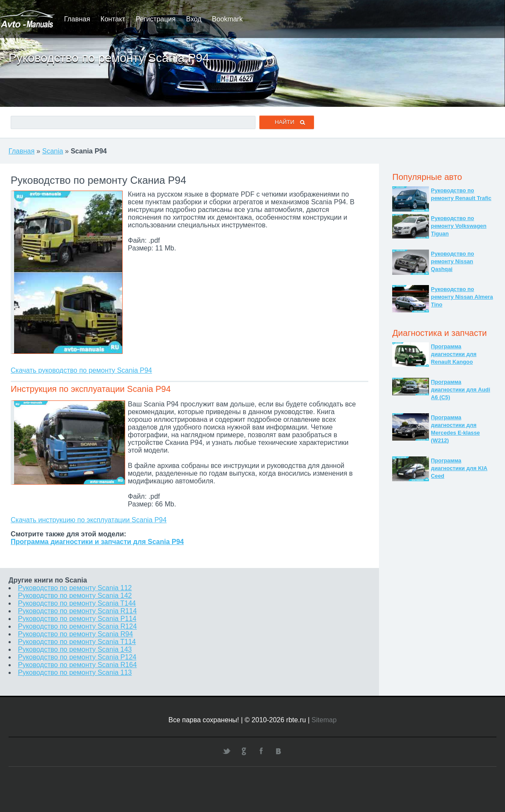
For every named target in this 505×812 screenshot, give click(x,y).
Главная (77, 19)
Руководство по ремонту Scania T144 (77, 603)
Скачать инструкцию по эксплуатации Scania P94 (89, 520)
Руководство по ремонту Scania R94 (75, 634)
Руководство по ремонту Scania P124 (77, 657)
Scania (53, 151)
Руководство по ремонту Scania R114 (77, 611)
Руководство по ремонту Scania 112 (75, 588)
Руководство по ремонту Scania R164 (77, 665)
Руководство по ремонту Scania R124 (77, 626)
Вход (194, 19)
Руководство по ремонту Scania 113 (75, 672)
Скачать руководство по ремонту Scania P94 (81, 370)
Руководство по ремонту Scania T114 (77, 642)
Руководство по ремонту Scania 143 (75, 649)
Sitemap (324, 720)
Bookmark (227, 19)
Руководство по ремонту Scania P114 (77, 619)
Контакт (113, 19)
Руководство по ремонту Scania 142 (75, 596)
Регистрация (156, 19)
